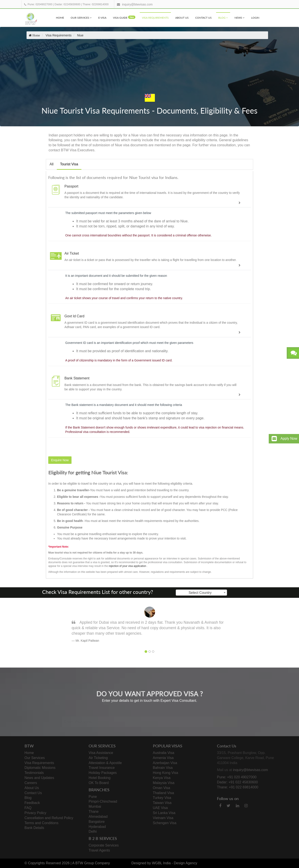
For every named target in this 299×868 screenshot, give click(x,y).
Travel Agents (99, 850)
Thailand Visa (164, 793)
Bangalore (97, 822)
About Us (182, 18)
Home (60, 18)
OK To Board (99, 783)
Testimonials (34, 773)
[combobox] (201, 593)
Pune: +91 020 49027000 (237, 777)
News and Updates (39, 778)
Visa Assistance (101, 753)
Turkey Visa (162, 798)
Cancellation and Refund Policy (49, 818)
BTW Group (85, 863)
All (52, 164)
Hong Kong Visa (166, 773)
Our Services (81, 18)
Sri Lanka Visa (164, 813)
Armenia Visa (163, 758)
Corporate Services (104, 845)
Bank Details (34, 828)
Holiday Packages (103, 773)
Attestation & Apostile (105, 763)
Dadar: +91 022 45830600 (237, 782)
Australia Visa (164, 753)
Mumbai (95, 806)
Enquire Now (60, 460)
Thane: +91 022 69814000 (238, 787)
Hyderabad (97, 827)
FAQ (28, 808)
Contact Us (203, 18)
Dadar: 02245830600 (67, 4)
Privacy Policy (36, 813)
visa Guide (124, 17)
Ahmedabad (98, 817)
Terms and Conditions (42, 823)
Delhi (93, 831)
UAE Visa (160, 808)
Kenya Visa (162, 778)
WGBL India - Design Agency (175, 863)
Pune (93, 797)
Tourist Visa (69, 164)
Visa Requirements (155, 18)
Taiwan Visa (162, 803)
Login (255, 18)
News (240, 18)
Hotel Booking (100, 778)
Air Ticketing (98, 758)
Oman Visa (162, 788)
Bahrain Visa (163, 768)
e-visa (102, 18)
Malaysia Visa (164, 783)
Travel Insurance (102, 768)
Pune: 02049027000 (40, 4)
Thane (94, 812)
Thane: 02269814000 (96, 4)
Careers (31, 783)
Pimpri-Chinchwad (103, 801)
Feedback (32, 803)
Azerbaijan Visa (165, 763)
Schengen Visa (165, 823)
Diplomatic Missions (40, 768)
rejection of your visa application (127, 566)
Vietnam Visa (163, 818)
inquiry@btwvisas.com (137, 4)
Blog (223, 18)
